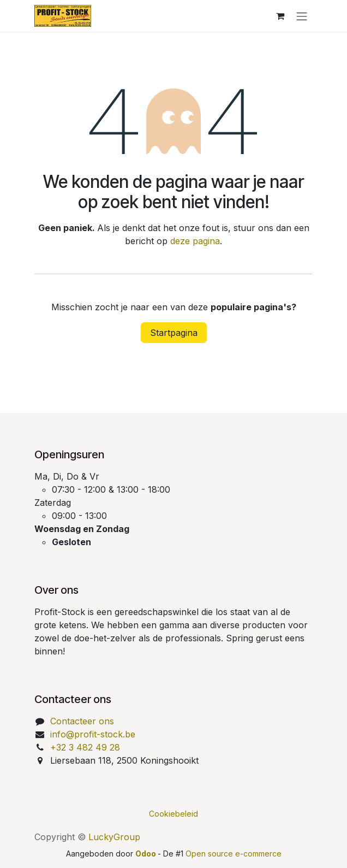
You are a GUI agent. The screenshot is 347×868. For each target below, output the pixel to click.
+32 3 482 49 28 (85, 747)
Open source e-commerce (234, 854)
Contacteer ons (82, 721)
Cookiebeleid (174, 814)
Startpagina (174, 333)
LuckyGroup (114, 837)
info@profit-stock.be (93, 734)
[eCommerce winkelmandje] (280, 16)
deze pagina (195, 241)
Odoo (146, 854)
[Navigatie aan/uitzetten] (302, 16)
